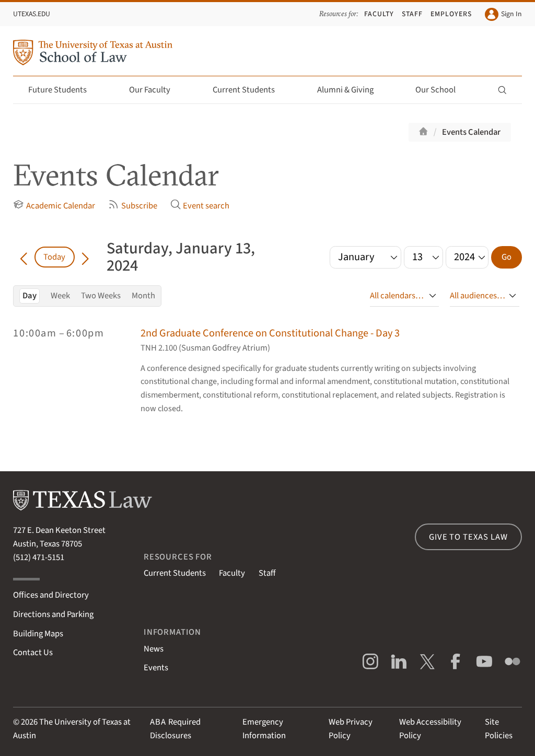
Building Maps (38, 634)
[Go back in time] (24, 257)
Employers (451, 14)
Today (54, 257)
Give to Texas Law (468, 537)
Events (156, 668)
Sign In (503, 14)
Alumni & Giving (351, 90)
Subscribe (132, 206)
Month (143, 296)
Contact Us (33, 653)
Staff (412, 14)
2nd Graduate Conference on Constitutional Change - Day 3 (270, 333)
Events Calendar (471, 132)
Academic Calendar (54, 206)
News (154, 649)
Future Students (63, 90)
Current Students (250, 90)
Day (30, 296)
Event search (200, 206)
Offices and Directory (51, 595)
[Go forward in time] (85, 257)
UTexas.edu (32, 14)
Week (60, 296)
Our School (441, 90)
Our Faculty (156, 90)
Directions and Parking (53, 614)
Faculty (379, 14)
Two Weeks (101, 296)
